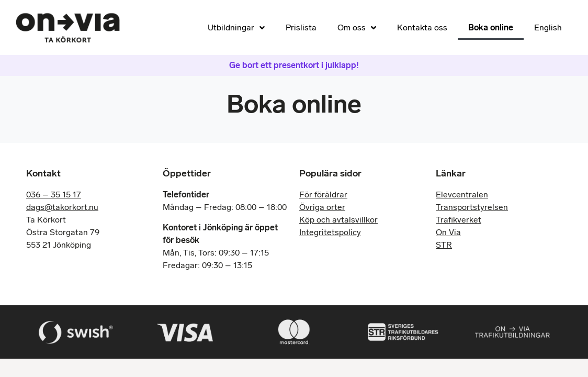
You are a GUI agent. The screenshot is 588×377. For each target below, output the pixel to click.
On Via (448, 232)
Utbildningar (236, 28)
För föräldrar (323, 195)
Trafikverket (459, 220)
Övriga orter (322, 207)
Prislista (301, 27)
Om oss (357, 28)
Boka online (491, 27)
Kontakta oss (422, 27)
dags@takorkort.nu (62, 207)
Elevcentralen (462, 195)
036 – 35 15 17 (54, 195)
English (548, 27)
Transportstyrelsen (472, 207)
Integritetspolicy (330, 232)
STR (444, 245)
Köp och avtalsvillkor (338, 220)
